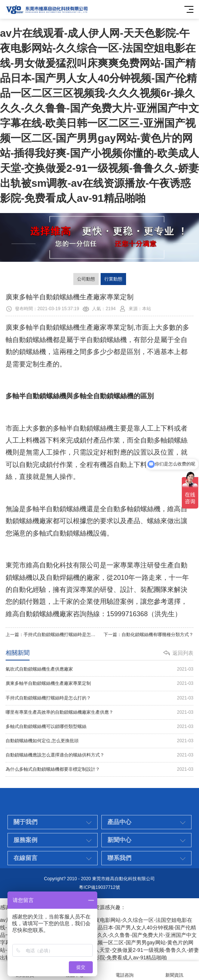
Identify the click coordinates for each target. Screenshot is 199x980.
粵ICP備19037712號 (99, 887)
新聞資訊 (174, 971)
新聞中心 (119, 855)
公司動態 (86, 279)
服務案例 (25, 855)
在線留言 (25, 873)
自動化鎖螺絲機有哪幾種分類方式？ (157, 635)
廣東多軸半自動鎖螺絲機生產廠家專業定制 (99, 684)
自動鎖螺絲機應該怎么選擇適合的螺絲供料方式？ (99, 755)
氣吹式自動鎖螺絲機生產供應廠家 (99, 669)
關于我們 (25, 837)
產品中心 (119, 837)
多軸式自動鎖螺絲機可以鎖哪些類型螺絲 (99, 727)
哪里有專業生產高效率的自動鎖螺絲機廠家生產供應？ (99, 712)
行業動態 (113, 279)
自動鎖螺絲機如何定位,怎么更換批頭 (99, 741)
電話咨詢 (124, 971)
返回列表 (183, 653)
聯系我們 (119, 873)
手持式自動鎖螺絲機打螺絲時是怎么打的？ (66, 635)
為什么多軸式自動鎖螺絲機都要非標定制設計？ (99, 769)
